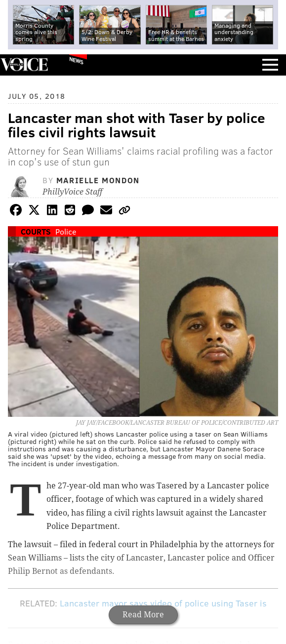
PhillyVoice (24, 64)
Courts (36, 231)
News (76, 60)
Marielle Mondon (98, 180)
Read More (143, 615)
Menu (270, 65)
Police (66, 231)
